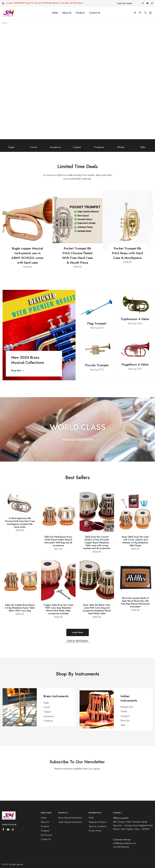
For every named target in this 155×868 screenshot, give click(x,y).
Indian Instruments (129, 698)
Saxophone (49, 716)
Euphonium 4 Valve (135, 319)
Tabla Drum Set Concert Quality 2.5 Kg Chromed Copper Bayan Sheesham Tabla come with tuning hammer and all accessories (97, 543)
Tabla (123, 725)
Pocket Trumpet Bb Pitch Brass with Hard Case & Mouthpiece (127, 253)
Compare (45, 831)
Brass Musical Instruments (70, 818)
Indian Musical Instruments (70, 822)
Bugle (46, 703)
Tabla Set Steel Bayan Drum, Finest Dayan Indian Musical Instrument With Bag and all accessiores (58, 541)
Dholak (124, 711)
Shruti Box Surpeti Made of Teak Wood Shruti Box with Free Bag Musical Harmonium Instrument (135, 602)
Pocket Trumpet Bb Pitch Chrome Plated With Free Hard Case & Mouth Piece (77, 255)
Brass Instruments (56, 696)
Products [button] (80, 13)
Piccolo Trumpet (97, 365)
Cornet (47, 707)
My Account (46, 835)
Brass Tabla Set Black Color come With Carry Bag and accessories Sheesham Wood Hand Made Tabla (97, 609)
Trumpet (47, 712)
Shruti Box (125, 721)
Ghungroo (125, 716)
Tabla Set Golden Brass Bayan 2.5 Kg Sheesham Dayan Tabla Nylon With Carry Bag (20, 608)
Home (55, 13)
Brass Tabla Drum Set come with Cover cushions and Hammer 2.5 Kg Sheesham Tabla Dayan (135, 541)
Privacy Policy (95, 831)
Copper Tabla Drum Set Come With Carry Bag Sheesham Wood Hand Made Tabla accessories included (58, 609)
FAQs (91, 818)
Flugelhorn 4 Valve (135, 364)
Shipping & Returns (97, 822)
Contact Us (95, 13)
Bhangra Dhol (127, 707)
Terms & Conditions (97, 826)
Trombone (48, 721)
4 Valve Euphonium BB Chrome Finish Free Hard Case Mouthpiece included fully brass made (20, 523)
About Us (67, 13)
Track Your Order (124, 3)
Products (45, 826)
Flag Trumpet (97, 323)
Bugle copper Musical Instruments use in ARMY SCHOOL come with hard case (27, 255)
